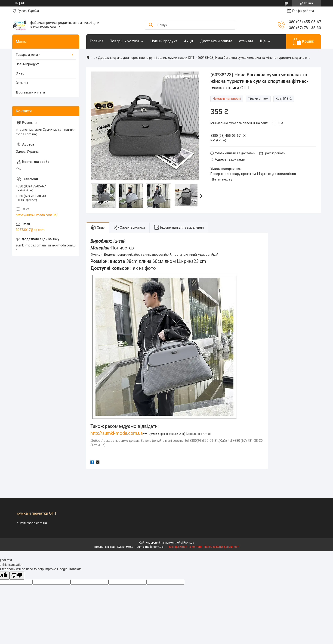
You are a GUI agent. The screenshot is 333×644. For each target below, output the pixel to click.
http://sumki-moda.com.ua (117, 433)
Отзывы (22, 83)
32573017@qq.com (30, 230)
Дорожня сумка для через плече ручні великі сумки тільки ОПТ (146, 58)
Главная (97, 41)
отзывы (246, 41)
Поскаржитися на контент (185, 547)
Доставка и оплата (216, 41)
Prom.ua (189, 543)
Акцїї (189, 41)
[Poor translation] (17, 576)
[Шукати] (151, 25)
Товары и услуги (125, 41)
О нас (20, 73)
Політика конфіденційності (222, 547)
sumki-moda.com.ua (32, 523)
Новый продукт (164, 41)
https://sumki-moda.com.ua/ (37, 215)
